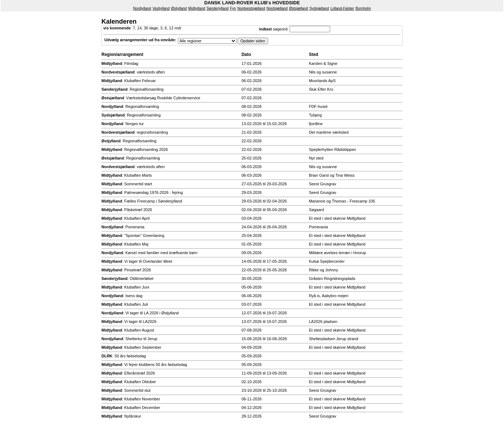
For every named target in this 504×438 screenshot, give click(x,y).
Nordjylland (142, 8)
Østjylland (179, 8)
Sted (314, 54)
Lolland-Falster (342, 8)
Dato (246, 54)
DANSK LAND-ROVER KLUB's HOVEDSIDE (252, 3)
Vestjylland (161, 8)
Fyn (233, 8)
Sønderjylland (217, 8)
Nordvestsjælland (251, 8)
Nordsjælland (277, 8)
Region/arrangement (122, 54)
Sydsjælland (319, 8)
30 (146, 28)
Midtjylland (197, 8)
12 (171, 28)
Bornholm (363, 8)
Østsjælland (298, 8)
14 (139, 28)
